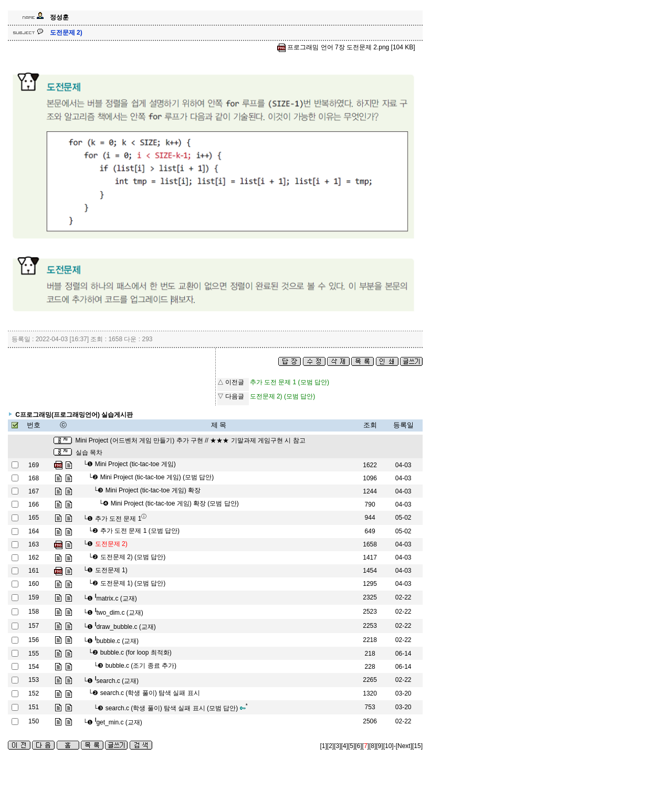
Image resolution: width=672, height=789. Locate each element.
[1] (324, 746)
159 (34, 597)
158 (34, 612)
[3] (337, 746)
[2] (330, 746)
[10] (388, 746)
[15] (417, 746)
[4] (345, 746)
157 (34, 626)
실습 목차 (89, 453)
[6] (358, 746)
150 (34, 721)
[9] (379, 746)
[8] (372, 746)
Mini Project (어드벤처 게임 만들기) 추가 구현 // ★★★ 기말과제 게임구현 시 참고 (191, 440)
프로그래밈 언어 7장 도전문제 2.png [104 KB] (346, 47)
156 (34, 640)
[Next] (404, 746)
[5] (351, 746)
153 (34, 680)
